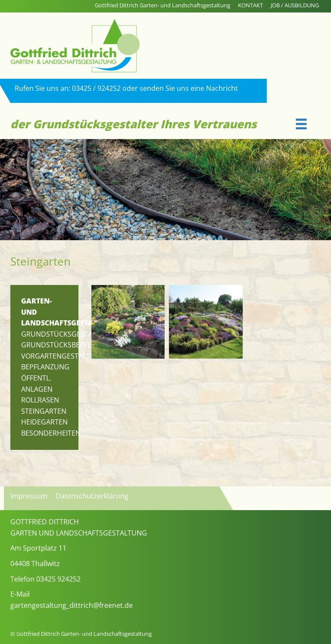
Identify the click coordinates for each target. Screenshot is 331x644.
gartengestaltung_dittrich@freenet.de (72, 605)
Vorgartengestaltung (63, 356)
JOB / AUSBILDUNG (295, 5)
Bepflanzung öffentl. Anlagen (45, 378)
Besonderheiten (51, 433)
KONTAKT (250, 5)
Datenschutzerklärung (92, 496)
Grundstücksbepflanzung (70, 345)
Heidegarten (44, 422)
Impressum (29, 496)
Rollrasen (40, 400)
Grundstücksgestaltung (68, 334)
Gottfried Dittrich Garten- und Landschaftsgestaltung (162, 5)
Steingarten (44, 411)
